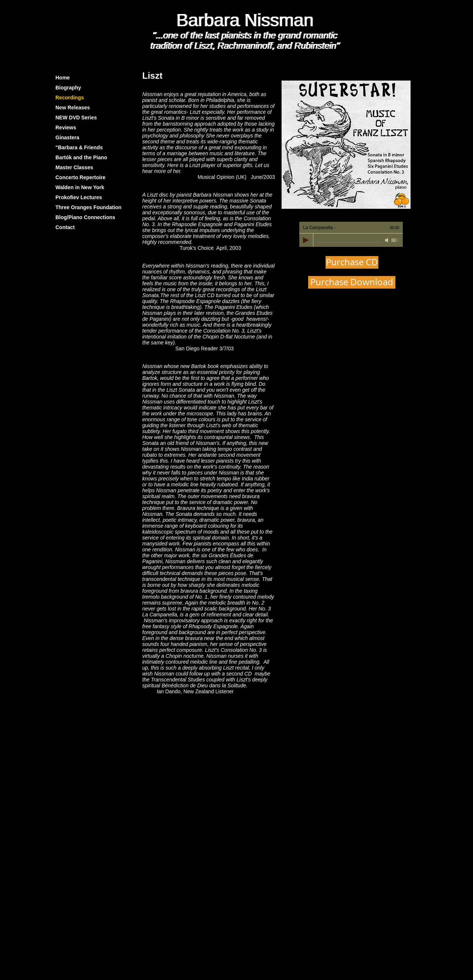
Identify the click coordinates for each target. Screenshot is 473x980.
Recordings (70, 98)
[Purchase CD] (352, 262)
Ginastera (67, 137)
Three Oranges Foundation (89, 207)
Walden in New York (80, 187)
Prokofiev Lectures (79, 197)
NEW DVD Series (76, 118)
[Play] (306, 240)
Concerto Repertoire (80, 177)
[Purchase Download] (352, 282)
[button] (346, 145)
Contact (65, 227)
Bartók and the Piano (81, 157)
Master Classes (74, 167)
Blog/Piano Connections (85, 217)
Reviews (66, 127)
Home (63, 78)
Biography (68, 88)
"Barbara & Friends (79, 147)
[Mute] (387, 240)
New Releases (73, 108)
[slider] (395, 240)
